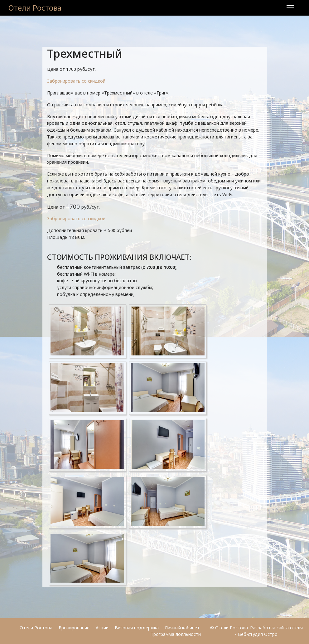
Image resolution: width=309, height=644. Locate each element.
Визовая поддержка (137, 628)
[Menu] (290, 8)
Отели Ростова (35, 8)
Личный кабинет (183, 628)
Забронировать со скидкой (76, 81)
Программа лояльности (176, 634)
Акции (102, 628)
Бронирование (74, 628)
